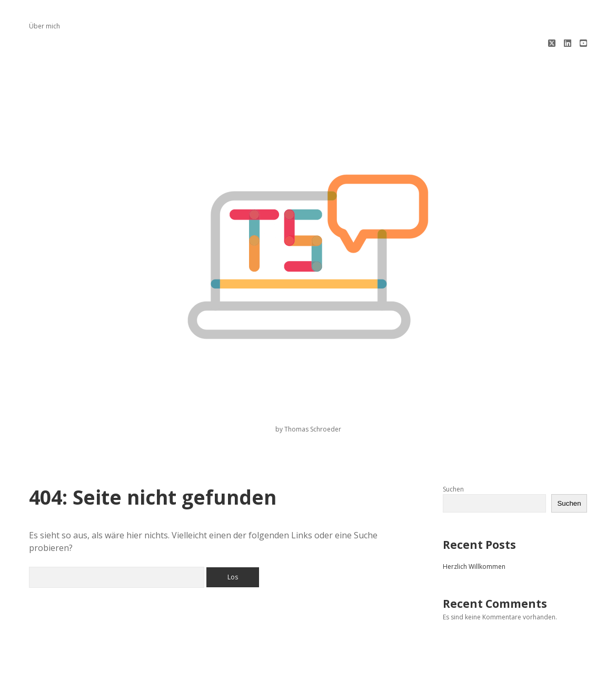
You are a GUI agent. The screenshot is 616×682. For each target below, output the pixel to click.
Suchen (453, 453)
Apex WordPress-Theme (275, 670)
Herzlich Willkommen (474, 531)
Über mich (44, 26)
